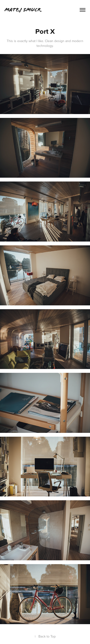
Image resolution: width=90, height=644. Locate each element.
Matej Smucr (23, 10)
